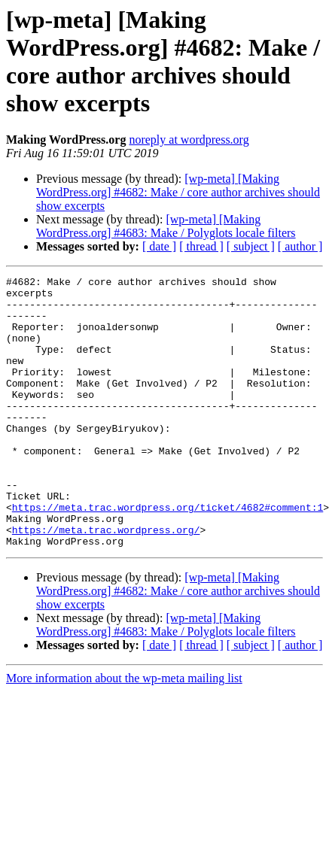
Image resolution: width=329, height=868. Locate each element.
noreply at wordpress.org (189, 140)
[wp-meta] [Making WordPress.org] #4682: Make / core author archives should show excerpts (178, 192)
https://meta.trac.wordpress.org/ (106, 581)
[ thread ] (201, 246)
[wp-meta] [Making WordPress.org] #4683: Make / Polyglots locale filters (166, 226)
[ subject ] (251, 246)
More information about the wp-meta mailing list (124, 732)
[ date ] (159, 246)
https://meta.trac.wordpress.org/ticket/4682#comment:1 (168, 554)
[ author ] (300, 246)
